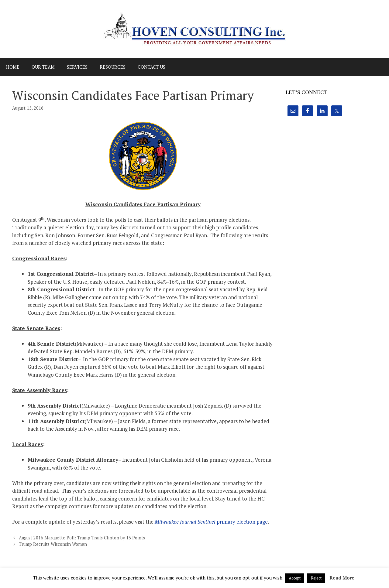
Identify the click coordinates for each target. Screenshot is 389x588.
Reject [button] (316, 578)
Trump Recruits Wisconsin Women (53, 544)
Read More (342, 578)
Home (13, 67)
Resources (113, 67)
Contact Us (151, 67)
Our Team (43, 67)
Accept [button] (295, 578)
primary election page (211, 522)
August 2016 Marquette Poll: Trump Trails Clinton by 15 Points (82, 538)
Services (77, 67)
